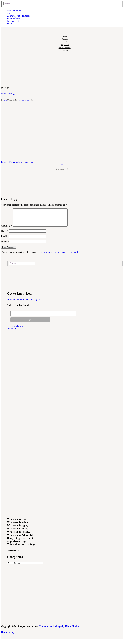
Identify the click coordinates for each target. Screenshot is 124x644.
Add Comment (24, 100)
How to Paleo (65, 42)
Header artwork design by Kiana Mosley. (59, 630)
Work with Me (14, 18)
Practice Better (14, 21)
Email (5, 240)
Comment (7, 229)
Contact (65, 50)
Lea (5, 100)
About (10, 13)
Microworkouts (14, 11)
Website (5, 245)
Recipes (65, 39)
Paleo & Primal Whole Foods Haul (17, 162)
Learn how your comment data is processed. (58, 256)
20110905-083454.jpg (8, 94)
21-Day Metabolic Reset (18, 16)
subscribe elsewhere (16, 330)
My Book (65, 45)
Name (5, 234)
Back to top (8, 636)
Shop (9, 24)
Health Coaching (65, 48)
